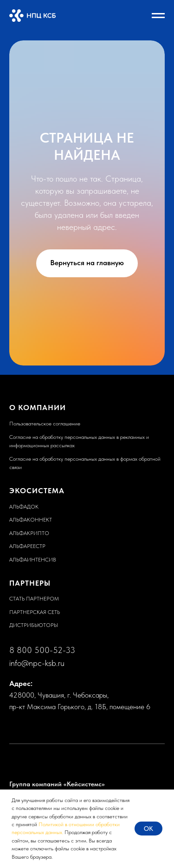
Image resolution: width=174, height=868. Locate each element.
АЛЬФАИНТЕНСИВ (33, 560)
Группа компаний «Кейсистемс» (57, 784)
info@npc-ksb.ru (37, 663)
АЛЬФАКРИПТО (29, 533)
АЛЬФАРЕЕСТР (27, 546)
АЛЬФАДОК (24, 507)
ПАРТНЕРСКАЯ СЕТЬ (35, 612)
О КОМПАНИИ (38, 408)
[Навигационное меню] (158, 16)
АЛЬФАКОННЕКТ (31, 520)
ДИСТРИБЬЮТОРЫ (34, 625)
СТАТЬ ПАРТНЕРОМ (34, 599)
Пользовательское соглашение (45, 424)
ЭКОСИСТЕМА (37, 491)
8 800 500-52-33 (42, 650)
